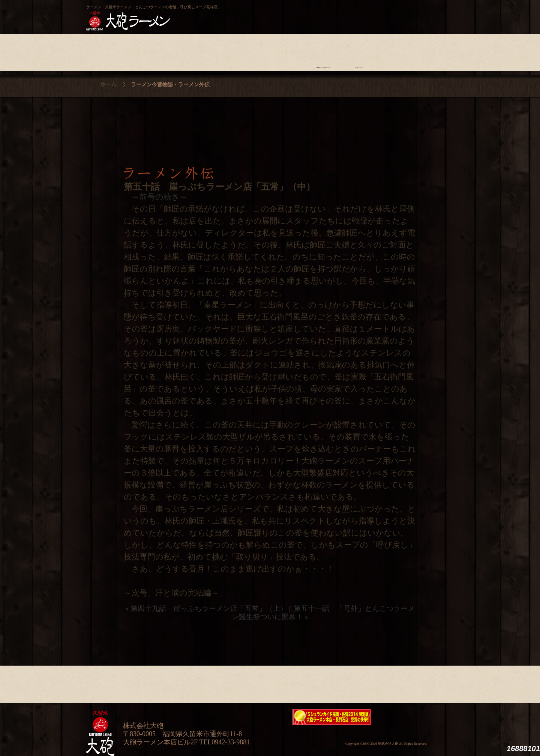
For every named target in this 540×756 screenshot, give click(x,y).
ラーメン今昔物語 (323, 51)
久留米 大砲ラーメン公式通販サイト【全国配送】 (385, 13)
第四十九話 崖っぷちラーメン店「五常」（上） (209, 608)
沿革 (432, 51)
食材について (177, 51)
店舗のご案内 (214, 51)
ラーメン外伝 (359, 51)
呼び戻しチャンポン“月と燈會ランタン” (237, 13)
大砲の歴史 (104, 51)
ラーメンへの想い (141, 51)
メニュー (250, 51)
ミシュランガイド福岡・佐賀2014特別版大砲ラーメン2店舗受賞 (332, 717)
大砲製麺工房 (302, 13)
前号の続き (160, 197)
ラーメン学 (286, 51)
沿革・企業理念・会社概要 (432, 682)
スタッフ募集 (395, 51)
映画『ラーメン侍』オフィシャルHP (414, 717)
